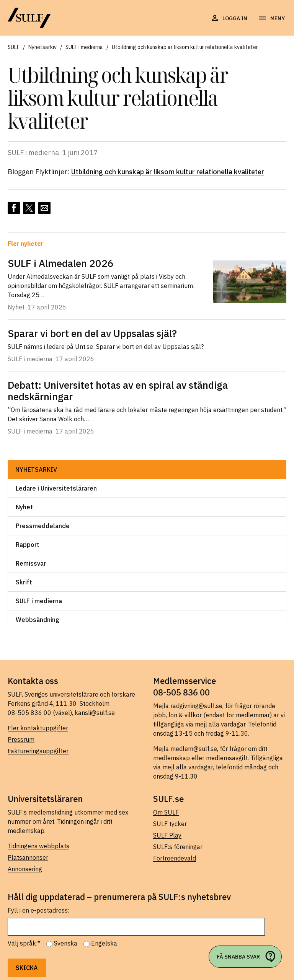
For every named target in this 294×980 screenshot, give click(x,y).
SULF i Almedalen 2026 (61, 263)
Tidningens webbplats (38, 846)
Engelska (104, 943)
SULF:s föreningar (178, 847)
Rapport (28, 545)
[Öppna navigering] (271, 18)
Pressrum (21, 739)
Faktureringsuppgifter (38, 751)
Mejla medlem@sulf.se (185, 749)
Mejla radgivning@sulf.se (188, 706)
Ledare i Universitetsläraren (56, 488)
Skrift (24, 582)
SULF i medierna (39, 601)
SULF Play (167, 835)
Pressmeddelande (43, 526)
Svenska (66, 943)
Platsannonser (28, 857)
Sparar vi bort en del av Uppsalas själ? (92, 333)
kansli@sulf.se (95, 713)
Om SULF (166, 812)
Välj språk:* (24, 943)
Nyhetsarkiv (36, 470)
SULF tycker (170, 824)
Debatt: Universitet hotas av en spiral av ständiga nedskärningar (118, 391)
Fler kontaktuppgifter (38, 728)
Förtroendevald (175, 858)
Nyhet (24, 507)
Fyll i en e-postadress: (38, 910)
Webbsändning (38, 620)
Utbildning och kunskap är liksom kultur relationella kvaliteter (168, 172)
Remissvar (31, 563)
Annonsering (25, 869)
